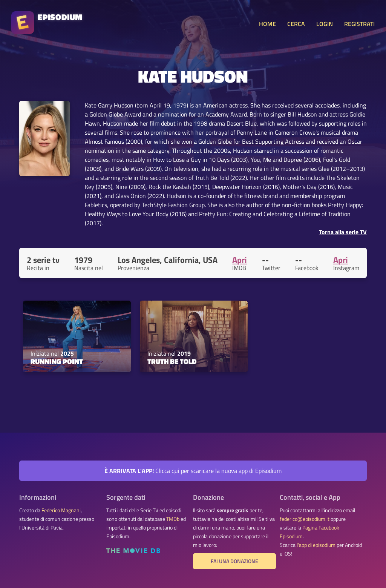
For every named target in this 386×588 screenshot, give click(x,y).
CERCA (296, 24)
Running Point (57, 361)
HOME (267, 24)
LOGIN (325, 24)
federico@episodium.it (305, 519)
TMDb (173, 519)
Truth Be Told (172, 361)
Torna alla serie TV (343, 232)
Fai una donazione (234, 561)
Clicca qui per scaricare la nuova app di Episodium (193, 471)
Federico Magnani (61, 510)
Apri (240, 260)
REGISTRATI (359, 24)
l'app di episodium (316, 545)
